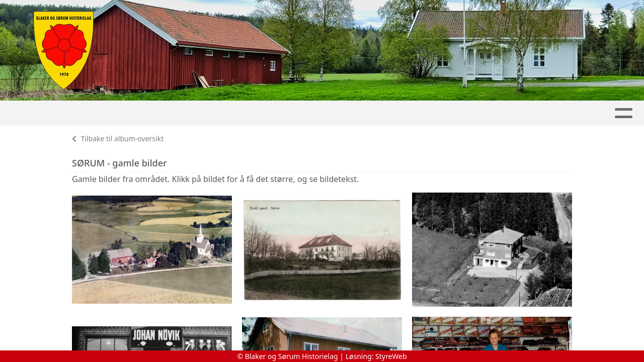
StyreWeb (391, 356)
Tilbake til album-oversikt (118, 139)
